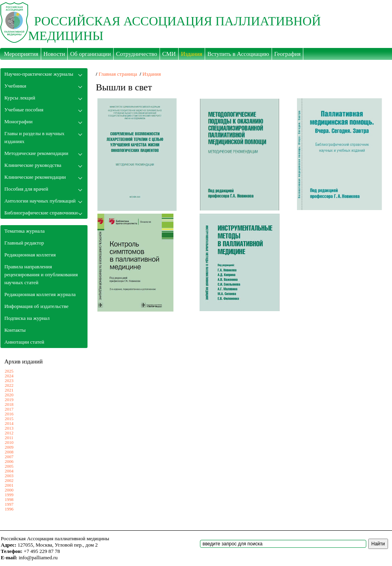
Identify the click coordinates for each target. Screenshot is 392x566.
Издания (152, 74)
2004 (9, 471)
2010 (9, 442)
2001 (9, 485)
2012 (9, 433)
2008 (9, 452)
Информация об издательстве (36, 306)
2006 (9, 461)
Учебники (15, 86)
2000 (9, 490)
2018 (9, 404)
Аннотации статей (24, 342)
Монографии (18, 121)
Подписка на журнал (27, 318)
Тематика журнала (25, 231)
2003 (9, 476)
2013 (9, 428)
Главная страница (118, 74)
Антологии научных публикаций (40, 201)
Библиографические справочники (41, 213)
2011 (9, 438)
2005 (9, 466)
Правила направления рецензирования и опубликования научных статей (41, 274)
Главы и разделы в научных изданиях (34, 137)
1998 (9, 499)
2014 (9, 423)
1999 (9, 495)
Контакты (15, 330)
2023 (9, 381)
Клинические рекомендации (35, 177)
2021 (9, 390)
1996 (9, 509)
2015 (9, 419)
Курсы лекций (20, 98)
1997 (9, 504)
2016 (9, 414)
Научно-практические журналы (39, 74)
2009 (9, 447)
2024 (9, 376)
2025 (9, 371)
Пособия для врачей (26, 189)
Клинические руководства (33, 165)
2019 (9, 400)
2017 (9, 409)
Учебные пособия (24, 110)
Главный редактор (24, 243)
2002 (9, 480)
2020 (9, 395)
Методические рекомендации (36, 153)
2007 (9, 457)
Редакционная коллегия (30, 255)
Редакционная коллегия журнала (40, 294)
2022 (9, 385)
